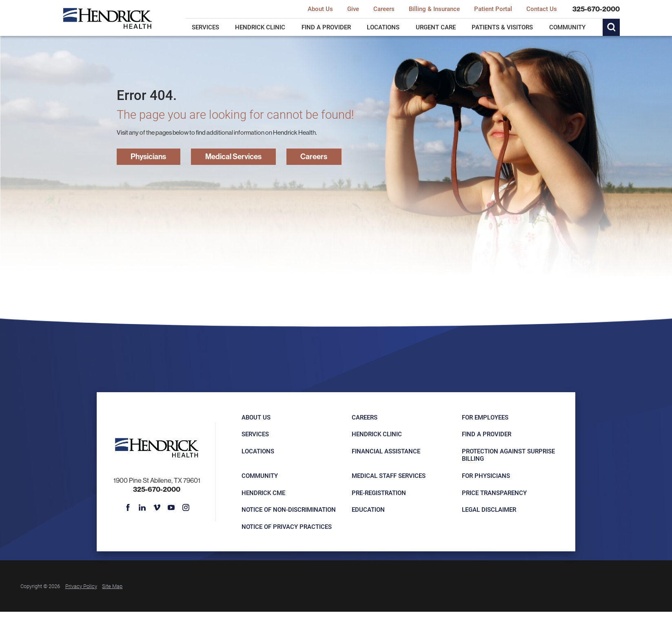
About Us (256, 417)
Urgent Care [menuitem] (436, 27)
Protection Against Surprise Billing (508, 455)
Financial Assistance (386, 451)
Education (368, 509)
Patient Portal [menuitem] (493, 9)
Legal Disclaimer (489, 509)
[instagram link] (186, 507)
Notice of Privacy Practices (287, 526)
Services (255, 434)
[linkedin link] (142, 507)
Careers (314, 156)
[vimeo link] (157, 507)
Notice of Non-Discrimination (289, 509)
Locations (258, 451)
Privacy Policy (81, 586)
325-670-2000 (596, 9)
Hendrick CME (263, 493)
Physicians (148, 156)
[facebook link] (128, 507)
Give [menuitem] (353, 9)
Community (260, 475)
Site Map (112, 586)
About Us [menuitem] (320, 9)
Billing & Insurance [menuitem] (434, 9)
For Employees (485, 417)
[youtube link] (171, 507)
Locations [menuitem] (383, 27)
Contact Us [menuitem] (542, 9)
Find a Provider (487, 434)
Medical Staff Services (389, 475)
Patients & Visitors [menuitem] (502, 27)
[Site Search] (611, 27)
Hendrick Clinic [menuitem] (260, 27)
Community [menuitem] (567, 27)
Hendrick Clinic (377, 434)
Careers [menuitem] (384, 9)
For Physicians (486, 475)
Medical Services (233, 156)
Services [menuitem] (205, 27)
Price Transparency (494, 493)
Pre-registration (379, 493)
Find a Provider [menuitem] (326, 27)
